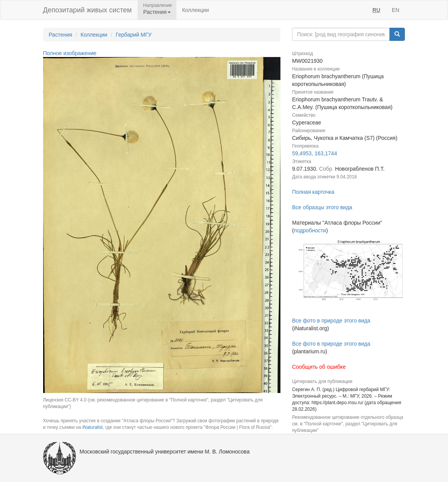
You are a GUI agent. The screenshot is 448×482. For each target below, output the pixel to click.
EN (395, 10)
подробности (310, 230)
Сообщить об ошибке (319, 367)
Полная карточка (313, 192)
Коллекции (196, 10)
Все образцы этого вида (322, 207)
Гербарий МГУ (133, 35)
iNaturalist (93, 427)
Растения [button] (157, 12)
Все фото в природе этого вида (331, 321)
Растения (61, 35)
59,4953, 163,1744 (315, 153)
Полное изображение (70, 53)
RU (376, 10)
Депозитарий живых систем (87, 10)
